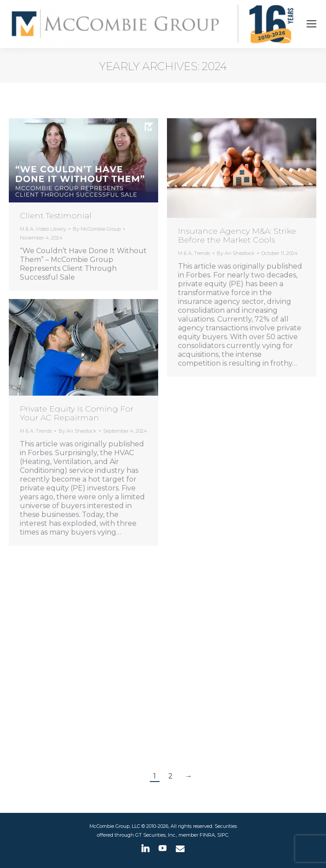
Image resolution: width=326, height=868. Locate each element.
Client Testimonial (56, 216)
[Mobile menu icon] (311, 24)
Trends (202, 253)
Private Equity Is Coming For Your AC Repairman (77, 413)
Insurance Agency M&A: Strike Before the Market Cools (237, 236)
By (97, 229)
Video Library (51, 229)
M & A (27, 229)
